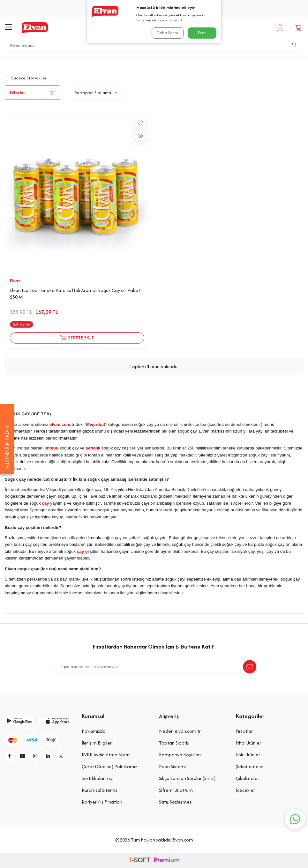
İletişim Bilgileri (97, 743)
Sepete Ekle (77, 338)
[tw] (11, 771)
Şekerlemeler (250, 766)
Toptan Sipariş (174, 743)
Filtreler (33, 93)
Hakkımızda (94, 731)
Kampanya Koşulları (180, 755)
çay (45, 503)
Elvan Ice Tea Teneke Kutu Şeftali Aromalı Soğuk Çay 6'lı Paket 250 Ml (75, 294)
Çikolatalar (248, 778)
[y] (26, 757)
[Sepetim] (299, 28)
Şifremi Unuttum (176, 790)
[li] (54, 757)
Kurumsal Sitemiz (99, 790)
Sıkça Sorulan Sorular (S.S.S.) (187, 778)
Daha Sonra (167, 33)
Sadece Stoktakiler (26, 78)
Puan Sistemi (172, 766)
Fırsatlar (244, 731)
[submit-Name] (250, 667)
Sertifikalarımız (97, 778)
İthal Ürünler (248, 743)
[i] (40, 757)
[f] (11, 757)
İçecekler (143, 61)
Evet (202, 33)
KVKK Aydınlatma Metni (106, 755)
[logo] (35, 28)
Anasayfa (111, 61)
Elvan (15, 281)
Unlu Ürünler (248, 755)
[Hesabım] (281, 28)
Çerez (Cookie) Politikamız (109, 766)
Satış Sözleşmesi (176, 802)
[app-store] (58, 721)
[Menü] (8, 28)
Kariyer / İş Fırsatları (102, 802)
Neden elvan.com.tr (180, 731)
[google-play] (19, 721)
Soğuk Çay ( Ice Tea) (186, 61)
